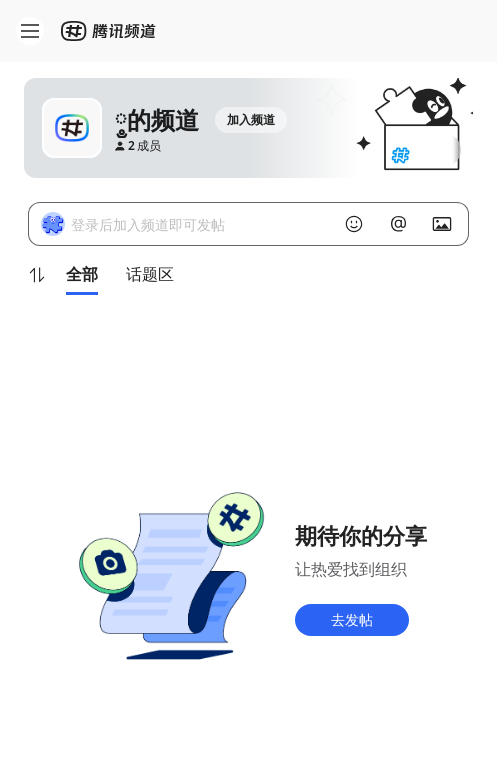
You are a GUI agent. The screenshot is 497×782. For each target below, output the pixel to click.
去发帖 (352, 619)
